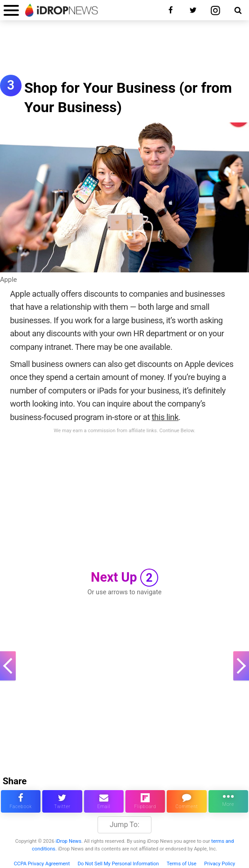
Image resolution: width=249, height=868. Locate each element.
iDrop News (69, 841)
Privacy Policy (220, 864)
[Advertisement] (124, 52)
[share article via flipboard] (145, 801)
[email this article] (104, 801)
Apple (9, 280)
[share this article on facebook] (21, 801)
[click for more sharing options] (228, 801)
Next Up (124, 578)
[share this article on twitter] (62, 801)
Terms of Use (182, 864)
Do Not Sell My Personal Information (118, 864)
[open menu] (11, 10)
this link (165, 417)
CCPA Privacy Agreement (42, 864)
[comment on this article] (187, 801)
